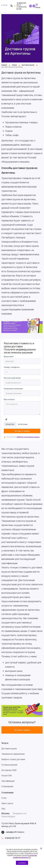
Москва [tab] (5, 813)
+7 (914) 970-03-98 (22, 8)
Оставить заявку (22, 730)
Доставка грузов (9, 748)
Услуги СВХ (7, 775)
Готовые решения (9, 765)
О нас (4, 798)
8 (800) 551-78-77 (22, 4)
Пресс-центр (7, 803)
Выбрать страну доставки (13, 759)
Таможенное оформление (13, 754)
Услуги (5, 743)
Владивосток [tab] (20, 813)
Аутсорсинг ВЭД (9, 770)
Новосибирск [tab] (8, 816)
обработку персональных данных (28, 437)
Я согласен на (23, 437)
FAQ (3, 809)
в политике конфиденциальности (25, 856)
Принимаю (22, 863)
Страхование (7, 786)
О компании (7, 792)
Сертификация (8, 781)
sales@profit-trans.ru (15, 832)
